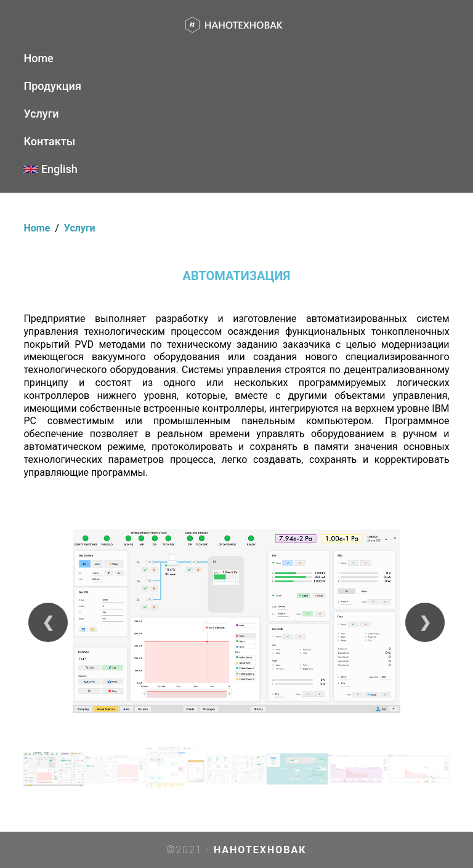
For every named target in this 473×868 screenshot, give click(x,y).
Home (38, 58)
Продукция (52, 86)
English (50, 169)
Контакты (49, 141)
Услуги (41, 114)
